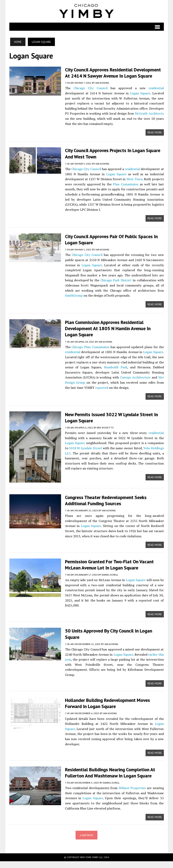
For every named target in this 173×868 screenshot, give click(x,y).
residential (156, 88)
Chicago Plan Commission (90, 347)
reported (102, 388)
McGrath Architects (149, 113)
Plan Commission (126, 184)
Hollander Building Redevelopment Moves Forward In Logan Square (107, 707)
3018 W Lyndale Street (86, 448)
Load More (87, 842)
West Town (135, 179)
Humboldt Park (116, 367)
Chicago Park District (116, 280)
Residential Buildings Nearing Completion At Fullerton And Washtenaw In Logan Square (110, 778)
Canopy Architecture (135, 377)
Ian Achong (102, 83)
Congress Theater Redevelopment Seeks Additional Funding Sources (106, 500)
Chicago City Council (91, 88)
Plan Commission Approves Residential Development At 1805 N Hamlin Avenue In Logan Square (108, 328)
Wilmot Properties (132, 793)
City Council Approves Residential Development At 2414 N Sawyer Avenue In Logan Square (113, 73)
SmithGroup (74, 295)
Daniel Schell (110, 576)
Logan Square (140, 93)
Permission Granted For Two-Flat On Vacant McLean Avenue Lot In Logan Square (109, 566)
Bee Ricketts (105, 428)
